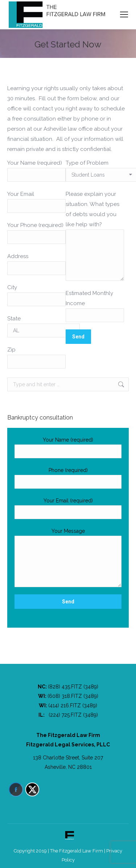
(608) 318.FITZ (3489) (73, 696)
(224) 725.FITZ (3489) (73, 715)
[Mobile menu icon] (124, 14)
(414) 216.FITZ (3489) (73, 705)
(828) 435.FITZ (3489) (73, 687)
